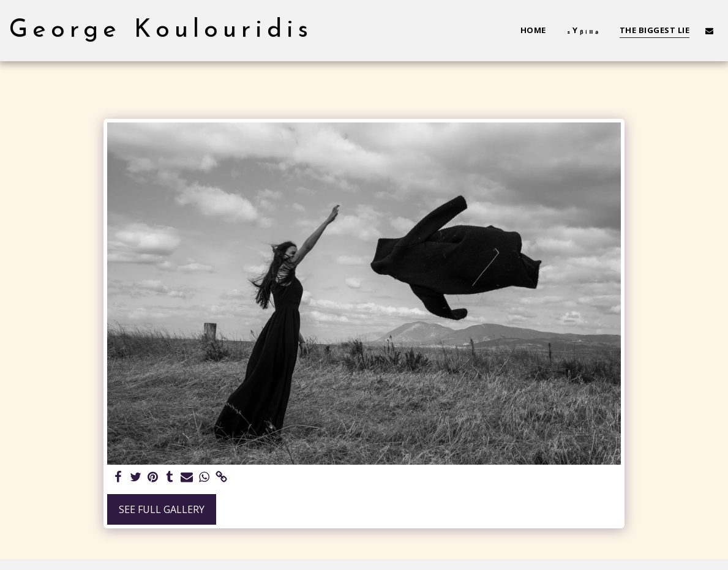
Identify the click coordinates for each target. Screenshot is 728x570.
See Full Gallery (162, 509)
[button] (709, 31)
